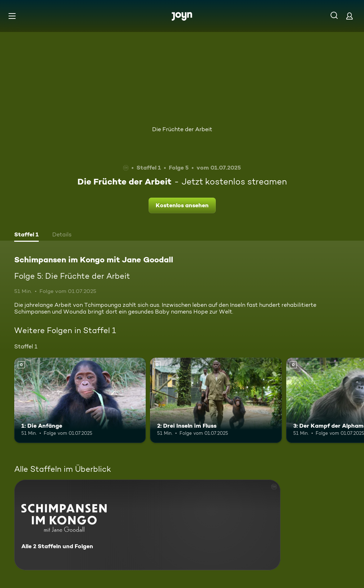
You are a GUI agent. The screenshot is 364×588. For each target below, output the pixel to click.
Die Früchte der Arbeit (182, 129)
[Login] (349, 16)
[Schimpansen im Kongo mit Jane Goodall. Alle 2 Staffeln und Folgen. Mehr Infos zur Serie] (147, 525)
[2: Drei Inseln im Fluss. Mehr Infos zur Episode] (216, 400)
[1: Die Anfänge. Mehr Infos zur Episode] (80, 400)
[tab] (26, 235)
